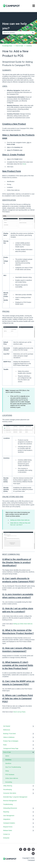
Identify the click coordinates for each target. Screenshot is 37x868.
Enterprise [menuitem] (6, 838)
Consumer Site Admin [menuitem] (10, 793)
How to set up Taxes (19, 712)
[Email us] (33, 854)
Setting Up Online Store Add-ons (20, 520)
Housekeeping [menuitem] (8, 789)
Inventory (29, 46)
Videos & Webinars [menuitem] (9, 737)
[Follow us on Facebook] (21, 849)
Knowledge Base (7, 46)
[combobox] (17, 33)
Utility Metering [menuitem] (8, 786)
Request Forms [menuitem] (8, 827)
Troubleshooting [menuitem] (8, 804)
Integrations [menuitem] (7, 819)
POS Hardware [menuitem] (10, 775)
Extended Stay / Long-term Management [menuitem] (15, 797)
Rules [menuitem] (5, 745)
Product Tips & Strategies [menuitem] (11, 741)
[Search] (33, 33)
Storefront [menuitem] (8, 763)
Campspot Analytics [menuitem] (9, 823)
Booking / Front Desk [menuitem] (9, 734)
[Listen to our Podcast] (33, 849)
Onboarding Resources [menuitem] (10, 808)
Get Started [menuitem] (7, 726)
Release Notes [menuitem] (8, 830)
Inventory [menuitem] (8, 760)
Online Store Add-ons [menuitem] (12, 778)
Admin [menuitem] (7, 756)
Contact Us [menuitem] (7, 834)
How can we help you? (15, 26)
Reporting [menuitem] (6, 812)
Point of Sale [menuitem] (7, 752)
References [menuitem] (7, 730)
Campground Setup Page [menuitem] (11, 748)
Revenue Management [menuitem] (10, 801)
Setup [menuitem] (7, 771)
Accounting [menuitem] (9, 782)
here (24, 164)
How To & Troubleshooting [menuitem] (13, 767)
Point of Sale (19, 46)
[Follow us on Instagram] (29, 849)
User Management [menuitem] (9, 816)
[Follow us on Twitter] (25, 849)
